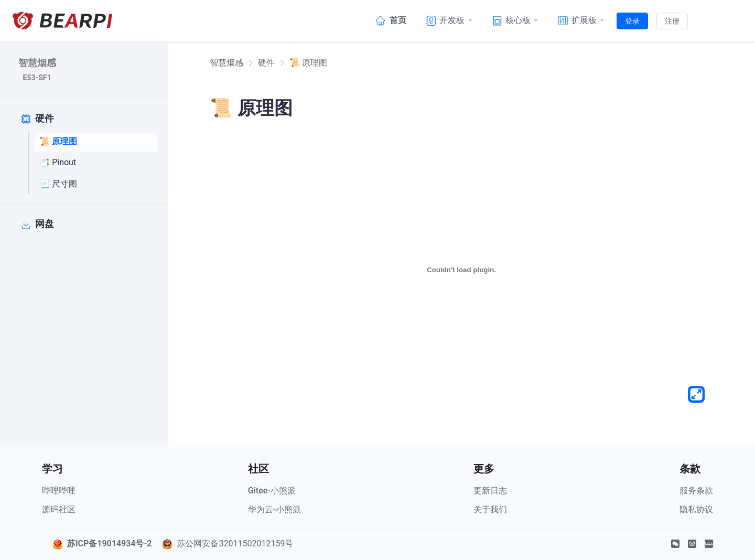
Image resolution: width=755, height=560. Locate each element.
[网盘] (81, 224)
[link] (226, 63)
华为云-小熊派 (274, 509)
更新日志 (490, 491)
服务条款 (696, 491)
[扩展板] (579, 20)
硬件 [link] (266, 63)
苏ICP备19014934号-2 (109, 543)
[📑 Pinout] (96, 163)
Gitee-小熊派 (272, 491)
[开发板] (448, 20)
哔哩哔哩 (59, 491)
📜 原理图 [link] (308, 63)
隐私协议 (696, 509)
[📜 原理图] (96, 142)
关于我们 (490, 509)
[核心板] (514, 20)
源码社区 (59, 509)
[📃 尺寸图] (96, 184)
